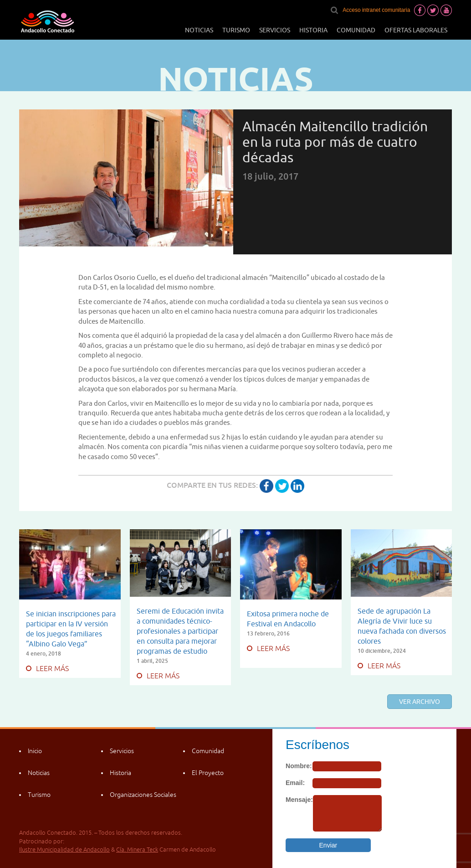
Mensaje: (299, 800)
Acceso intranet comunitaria (376, 10)
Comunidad (356, 30)
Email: (295, 783)
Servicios (275, 30)
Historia (313, 30)
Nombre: (299, 766)
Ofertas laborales (416, 30)
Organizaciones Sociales (143, 795)
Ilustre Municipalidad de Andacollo (64, 850)
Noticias (199, 30)
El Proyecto (208, 773)
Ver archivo (420, 702)
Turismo (236, 30)
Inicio (35, 751)
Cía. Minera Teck (137, 850)
